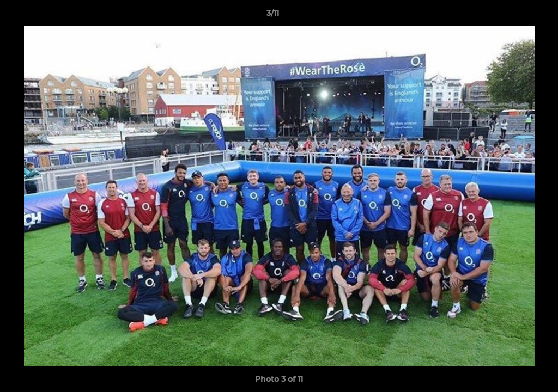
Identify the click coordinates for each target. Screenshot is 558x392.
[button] (512, 16)
